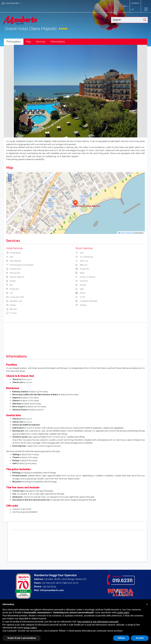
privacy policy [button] (30, 628)
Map (28, 42)
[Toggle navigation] (146, 9)
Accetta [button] (140, 638)
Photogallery (14, 42)
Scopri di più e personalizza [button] (22, 638)
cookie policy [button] (123, 612)
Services (41, 42)
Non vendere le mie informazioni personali (98, 622)
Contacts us (135, 6)
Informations (58, 42)
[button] (124, 6)
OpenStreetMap (127, 233)
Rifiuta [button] (121, 638)
